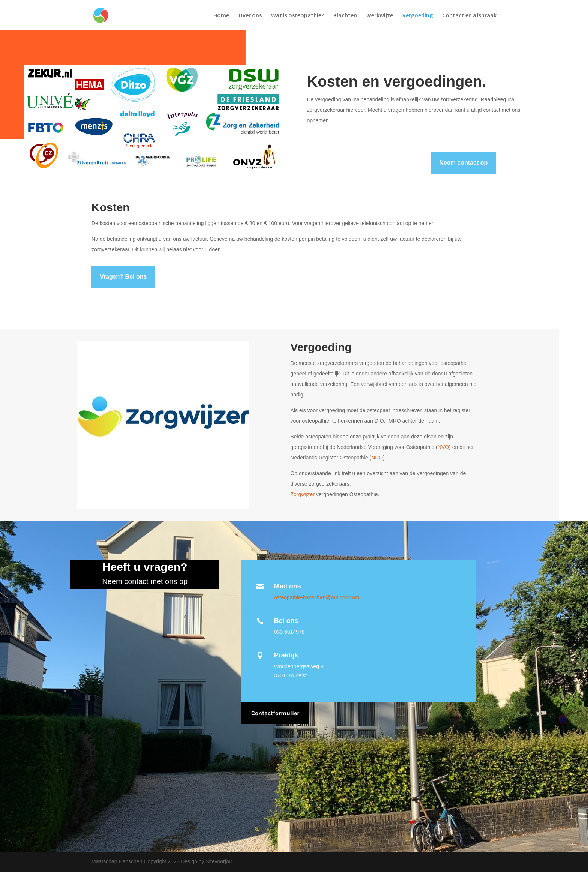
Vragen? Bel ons (123, 277)
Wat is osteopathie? (298, 16)
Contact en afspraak (469, 16)
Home (221, 16)
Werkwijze (380, 16)
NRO (377, 458)
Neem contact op (463, 163)
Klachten (345, 16)
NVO (443, 447)
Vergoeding (418, 16)
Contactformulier (275, 713)
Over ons (250, 16)
